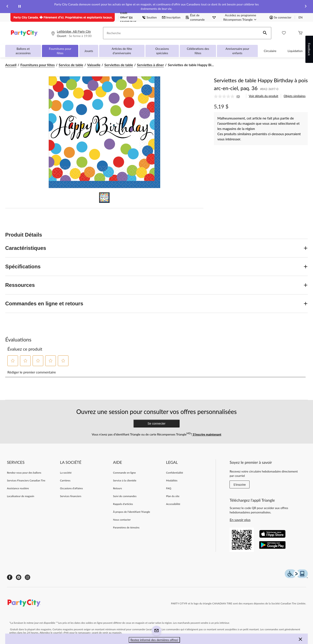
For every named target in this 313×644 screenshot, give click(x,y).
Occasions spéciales (162, 51)
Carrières (65, 480)
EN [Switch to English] (301, 17)
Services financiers (71, 496)
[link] (229, 96)
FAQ (169, 488)
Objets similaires (295, 96)
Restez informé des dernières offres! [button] (154, 640)
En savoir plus (240, 520)
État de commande (195, 17)
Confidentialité (175, 473)
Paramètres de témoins (126, 527)
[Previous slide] (7, 7)
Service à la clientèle (125, 480)
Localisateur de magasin (21, 496)
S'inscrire (239, 485)
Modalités (172, 480)
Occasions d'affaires (71, 488)
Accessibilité (173, 504)
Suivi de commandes (125, 496)
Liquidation (295, 51)
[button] (265, 33)
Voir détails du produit (264, 96)
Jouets (89, 51)
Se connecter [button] (280, 17)
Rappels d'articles (123, 504)
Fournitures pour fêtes (60, 51)
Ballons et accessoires (23, 51)
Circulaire (270, 51)
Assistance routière (18, 488)
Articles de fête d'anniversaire (122, 51)
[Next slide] (306, 7)
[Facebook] (10, 577)
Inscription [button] (171, 17)
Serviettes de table (119, 65)
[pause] (20, 7)
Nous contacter (122, 520)
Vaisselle (94, 65)
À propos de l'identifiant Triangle (132, 512)
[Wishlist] (284, 33)
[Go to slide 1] (104, 198)
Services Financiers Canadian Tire (26, 480)
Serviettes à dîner (150, 65)
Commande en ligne (124, 473)
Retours (117, 488)
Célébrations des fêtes (198, 51)
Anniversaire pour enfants (237, 51)
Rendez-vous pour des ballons (24, 473)
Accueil (11, 65)
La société (66, 473)
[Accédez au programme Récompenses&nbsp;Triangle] (241, 17)
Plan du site (173, 496)
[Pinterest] (19, 577)
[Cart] (300, 33)
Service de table (71, 65)
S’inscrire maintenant (207, 434)
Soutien (149, 17)
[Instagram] (27, 577)
